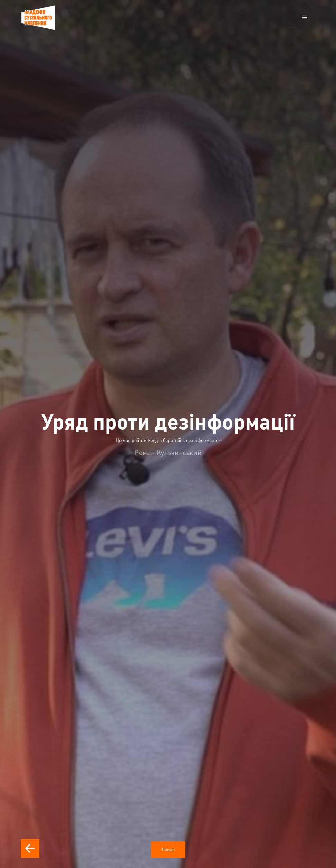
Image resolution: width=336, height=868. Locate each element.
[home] (38, 18)
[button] (305, 18)
